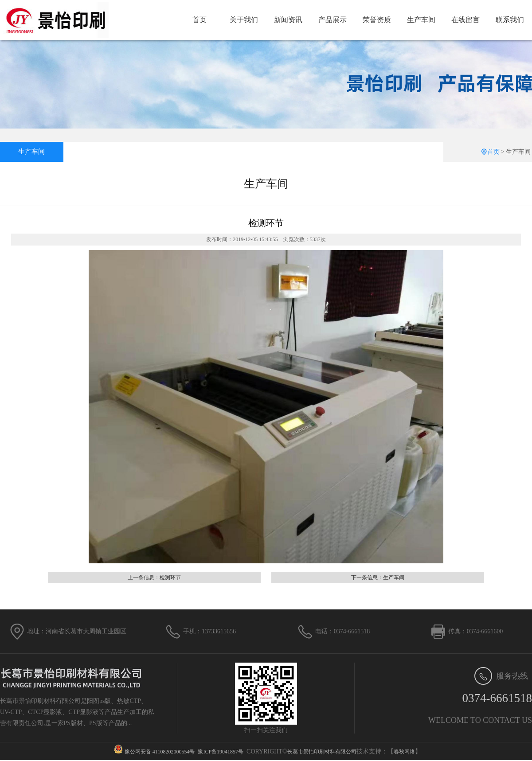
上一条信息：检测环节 (154, 578)
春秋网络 (404, 752)
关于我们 (244, 20)
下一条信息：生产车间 (378, 578)
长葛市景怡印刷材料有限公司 (322, 752)
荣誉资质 (377, 20)
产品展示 (332, 20)
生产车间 (421, 20)
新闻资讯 (288, 20)
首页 (199, 20)
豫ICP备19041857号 (221, 752)
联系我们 (510, 20)
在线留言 (465, 20)
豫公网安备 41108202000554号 (160, 752)
